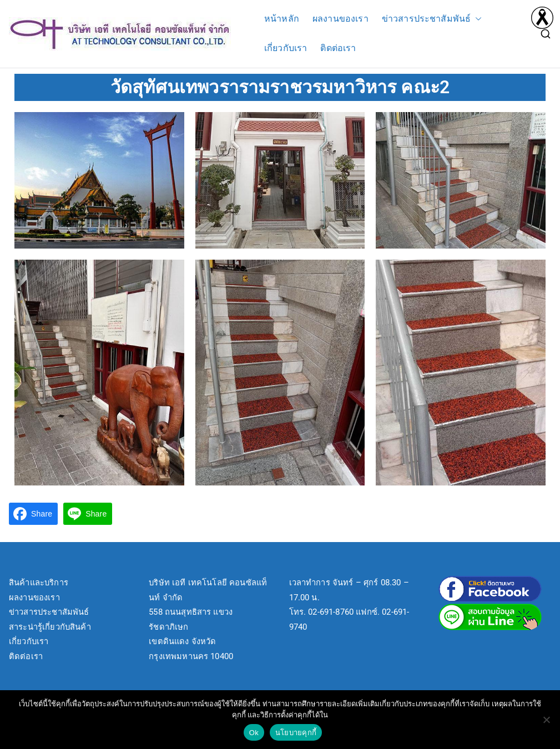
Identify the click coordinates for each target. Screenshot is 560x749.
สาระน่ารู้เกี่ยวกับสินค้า (50, 627)
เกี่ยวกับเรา (286, 48)
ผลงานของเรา (340, 19)
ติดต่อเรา (338, 48)
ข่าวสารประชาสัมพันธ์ (432, 19)
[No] (546, 720)
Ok (254, 733)
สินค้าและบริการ (39, 583)
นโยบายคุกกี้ (296, 733)
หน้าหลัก (282, 19)
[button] (476, 19)
